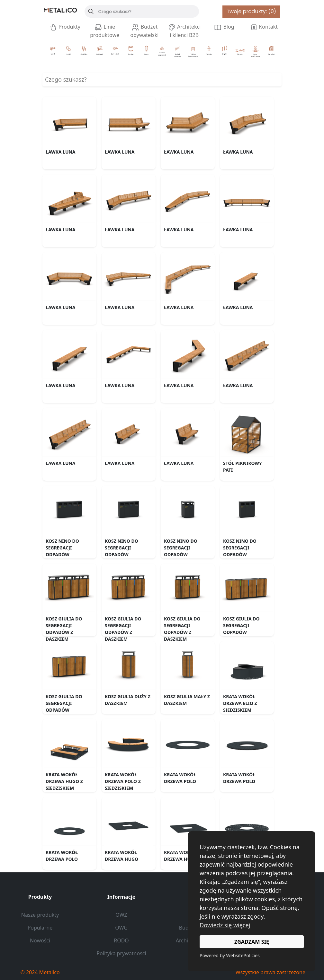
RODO (121, 940)
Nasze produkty (40, 915)
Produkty (65, 27)
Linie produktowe (105, 31)
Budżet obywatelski (144, 31)
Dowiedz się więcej (225, 925)
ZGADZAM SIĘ (252, 942)
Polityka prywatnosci (121, 953)
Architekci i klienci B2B (184, 31)
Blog (224, 27)
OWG (121, 928)
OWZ (121, 915)
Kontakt (264, 27)
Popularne (40, 928)
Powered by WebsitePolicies (230, 955)
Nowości (40, 940)
